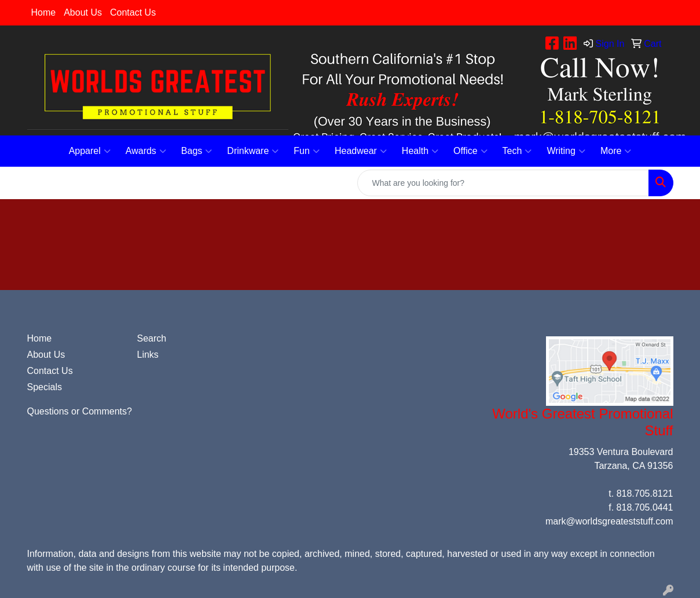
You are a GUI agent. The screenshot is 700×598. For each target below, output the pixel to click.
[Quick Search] (503, 183)
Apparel (90, 151)
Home (44, 12)
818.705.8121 (645, 494)
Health (420, 151)
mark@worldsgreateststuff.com (609, 521)
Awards (146, 151)
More (616, 151)
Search (152, 338)
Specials (45, 387)
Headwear (361, 151)
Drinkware (253, 151)
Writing (566, 151)
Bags (197, 151)
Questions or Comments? (80, 411)
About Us (83, 12)
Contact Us (133, 12)
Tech (517, 151)
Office (470, 151)
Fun (307, 151)
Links (148, 355)
